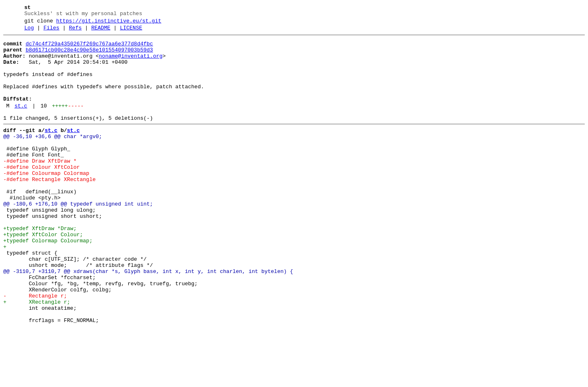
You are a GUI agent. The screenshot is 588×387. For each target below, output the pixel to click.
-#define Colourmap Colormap (46, 201)
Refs (75, 31)
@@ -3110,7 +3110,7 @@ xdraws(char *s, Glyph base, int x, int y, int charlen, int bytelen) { (148, 319)
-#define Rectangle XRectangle (49, 209)
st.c (21, 123)
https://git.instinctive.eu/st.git (109, 23)
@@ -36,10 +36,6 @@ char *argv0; (53, 157)
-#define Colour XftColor (41, 194)
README (101, 31)
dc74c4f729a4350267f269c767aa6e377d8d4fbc (89, 49)
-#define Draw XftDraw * (40, 187)
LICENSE (131, 31)
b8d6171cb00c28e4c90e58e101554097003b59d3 (89, 56)
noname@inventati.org (131, 63)
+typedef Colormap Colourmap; (48, 282)
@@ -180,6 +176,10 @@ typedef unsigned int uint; (78, 238)
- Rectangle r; (35, 349)
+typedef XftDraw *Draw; (40, 268)
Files (51, 31)
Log (29, 31)
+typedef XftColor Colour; (43, 275)
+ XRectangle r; (37, 356)
